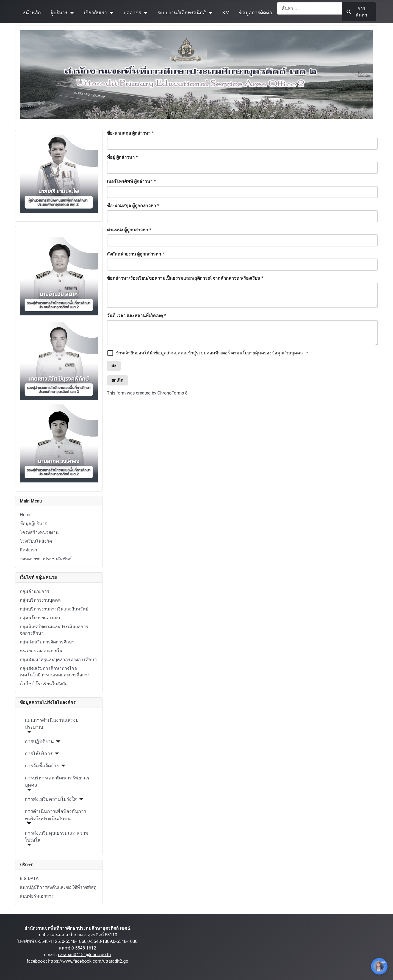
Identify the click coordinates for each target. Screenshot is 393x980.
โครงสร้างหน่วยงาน (39, 532)
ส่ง (114, 366)
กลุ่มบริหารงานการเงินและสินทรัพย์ (54, 609)
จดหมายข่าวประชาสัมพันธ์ (46, 559)
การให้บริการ (39, 754)
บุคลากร (132, 13)
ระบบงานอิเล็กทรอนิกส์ (182, 13)
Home (26, 515)
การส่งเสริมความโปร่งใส (51, 799)
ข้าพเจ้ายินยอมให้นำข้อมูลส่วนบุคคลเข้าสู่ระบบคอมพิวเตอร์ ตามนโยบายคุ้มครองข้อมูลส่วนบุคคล (207, 353)
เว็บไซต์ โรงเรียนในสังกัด (44, 684)
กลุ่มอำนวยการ (34, 591)
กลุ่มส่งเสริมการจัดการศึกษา (47, 642)
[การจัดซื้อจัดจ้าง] (62, 766)
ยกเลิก (117, 380)
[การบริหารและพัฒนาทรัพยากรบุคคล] (28, 790)
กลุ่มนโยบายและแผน (40, 618)
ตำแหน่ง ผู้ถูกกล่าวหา (129, 230)
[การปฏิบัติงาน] (57, 742)
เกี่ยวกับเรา (95, 13)
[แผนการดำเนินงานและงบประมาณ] (28, 732)
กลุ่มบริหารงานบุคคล (40, 600)
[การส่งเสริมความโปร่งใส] (80, 799)
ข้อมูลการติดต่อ (256, 13)
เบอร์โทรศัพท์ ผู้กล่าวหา (131, 181)
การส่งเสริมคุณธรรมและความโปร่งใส (57, 837)
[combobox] (310, 8)
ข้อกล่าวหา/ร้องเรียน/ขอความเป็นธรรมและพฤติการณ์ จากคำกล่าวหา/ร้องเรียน (185, 278)
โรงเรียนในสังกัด (36, 541)
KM (226, 13)
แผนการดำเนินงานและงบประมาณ (52, 724)
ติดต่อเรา (28, 550)
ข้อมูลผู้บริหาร (33, 524)
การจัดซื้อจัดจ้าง (42, 766)
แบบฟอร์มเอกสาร (37, 896)
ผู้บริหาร (59, 13)
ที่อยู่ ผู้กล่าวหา (122, 157)
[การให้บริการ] (56, 754)
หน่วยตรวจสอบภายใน (41, 651)
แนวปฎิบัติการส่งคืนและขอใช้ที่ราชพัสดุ (58, 887)
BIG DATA (29, 878)
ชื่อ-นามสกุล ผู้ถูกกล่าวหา (133, 206)
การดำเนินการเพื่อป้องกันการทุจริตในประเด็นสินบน (56, 815)
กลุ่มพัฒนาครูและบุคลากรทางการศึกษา (58, 660)
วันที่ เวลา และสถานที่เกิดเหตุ (136, 316)
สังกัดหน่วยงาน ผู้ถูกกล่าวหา (135, 254)
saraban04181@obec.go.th (84, 955)
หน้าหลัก (32, 13)
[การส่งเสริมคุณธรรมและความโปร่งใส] (28, 845)
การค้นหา (357, 12)
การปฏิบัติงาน (39, 742)
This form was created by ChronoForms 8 (147, 393)
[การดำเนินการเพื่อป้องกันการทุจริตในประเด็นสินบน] (28, 823)
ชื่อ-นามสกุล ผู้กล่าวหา (130, 133)
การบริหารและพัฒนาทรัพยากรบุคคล (57, 781)
